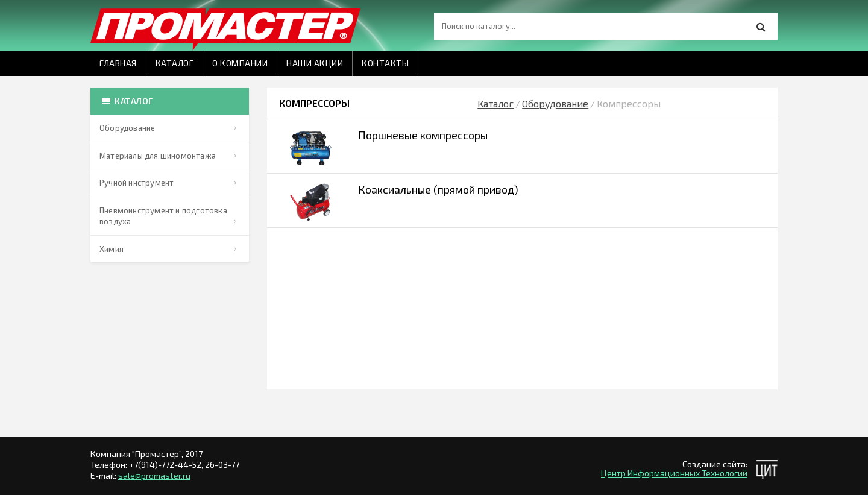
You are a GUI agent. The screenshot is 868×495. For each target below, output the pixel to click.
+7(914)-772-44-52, (167, 465)
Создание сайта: (715, 464)
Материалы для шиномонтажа (158, 156)
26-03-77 (222, 465)
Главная (118, 63)
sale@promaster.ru (154, 475)
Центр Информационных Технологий (674, 473)
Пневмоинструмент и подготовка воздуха (163, 216)
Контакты (385, 63)
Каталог (175, 63)
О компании (240, 63)
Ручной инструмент (137, 183)
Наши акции (315, 63)
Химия (112, 249)
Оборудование (127, 128)
